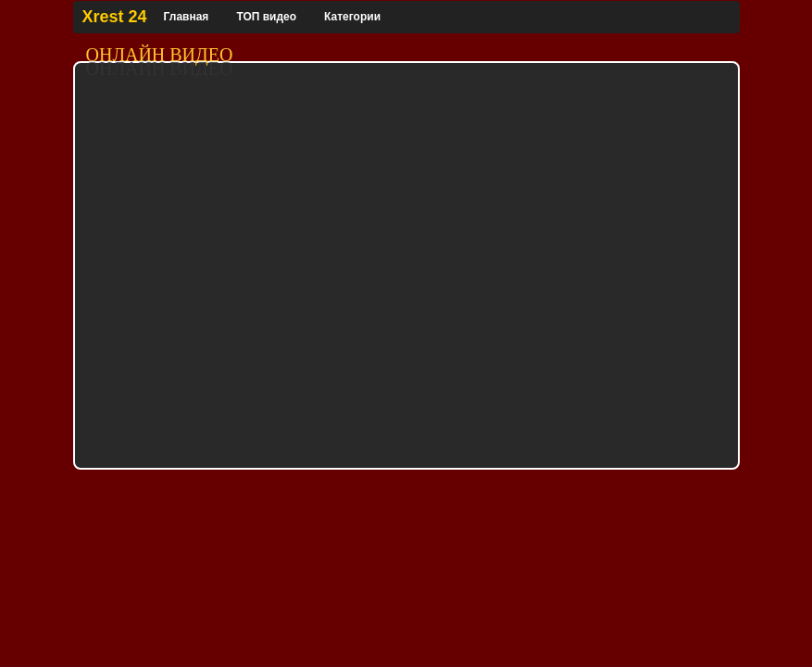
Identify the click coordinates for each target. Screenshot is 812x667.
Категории (352, 17)
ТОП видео (266, 17)
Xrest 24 (115, 17)
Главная (187, 17)
